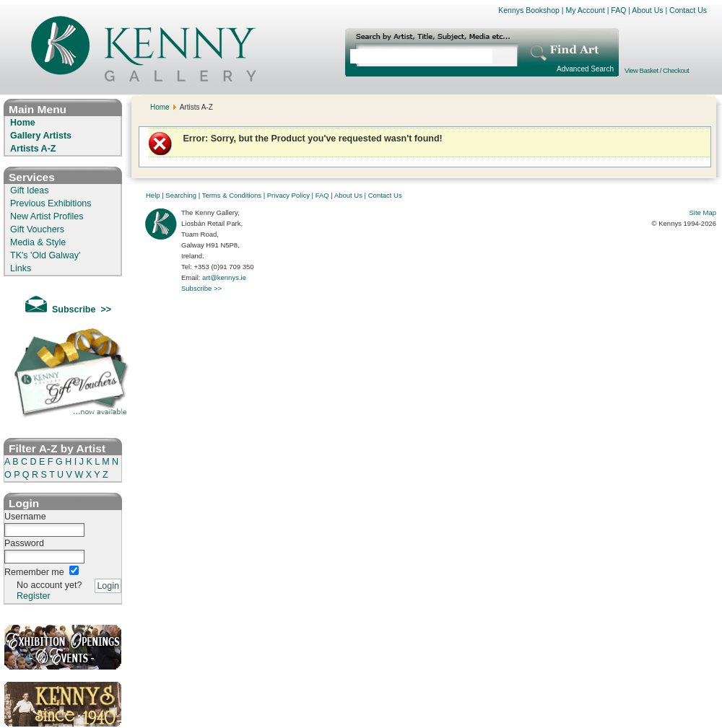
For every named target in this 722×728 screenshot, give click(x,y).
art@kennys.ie (224, 277)
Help (153, 195)
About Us (647, 10)
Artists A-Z (33, 149)
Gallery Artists (41, 136)
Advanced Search (585, 69)
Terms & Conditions (232, 195)
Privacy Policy (288, 195)
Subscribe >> (201, 288)
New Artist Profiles (47, 216)
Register (34, 596)
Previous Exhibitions (51, 203)
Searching (181, 195)
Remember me (34, 572)
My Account (585, 10)
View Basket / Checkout (657, 70)
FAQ (618, 10)
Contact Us (688, 10)
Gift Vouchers (37, 229)
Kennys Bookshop (529, 10)
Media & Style (38, 242)
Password (24, 543)
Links (21, 268)
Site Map (703, 212)
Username (25, 517)
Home (23, 123)
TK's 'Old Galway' (45, 255)
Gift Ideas (30, 190)
